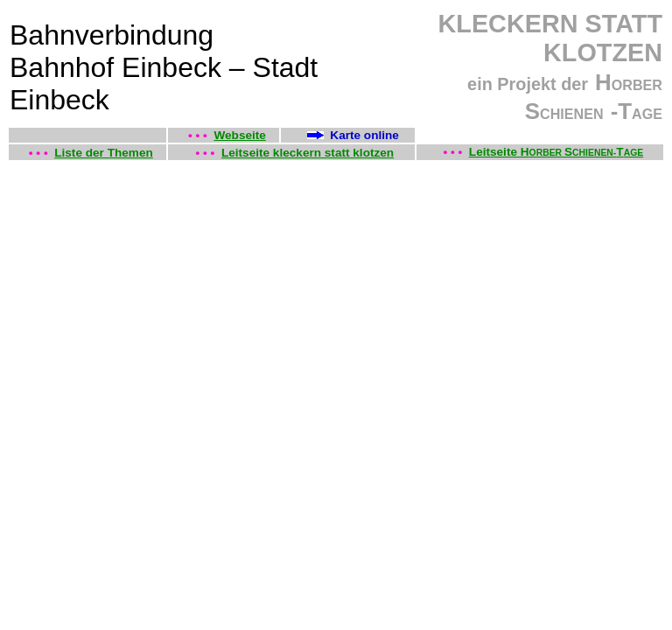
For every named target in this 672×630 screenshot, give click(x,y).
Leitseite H (499, 152)
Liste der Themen (104, 153)
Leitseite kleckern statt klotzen (308, 153)
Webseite (239, 135)
